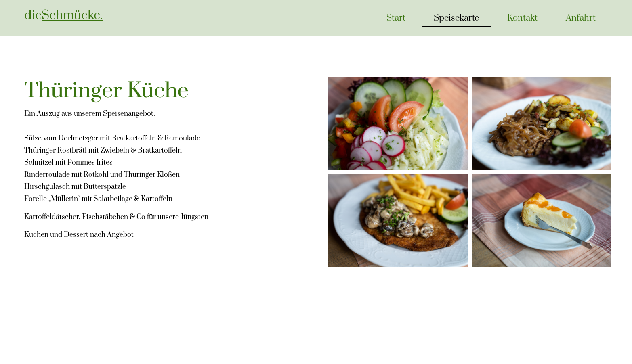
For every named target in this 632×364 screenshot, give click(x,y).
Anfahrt (581, 18)
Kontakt (522, 18)
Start (396, 18)
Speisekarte (456, 18)
